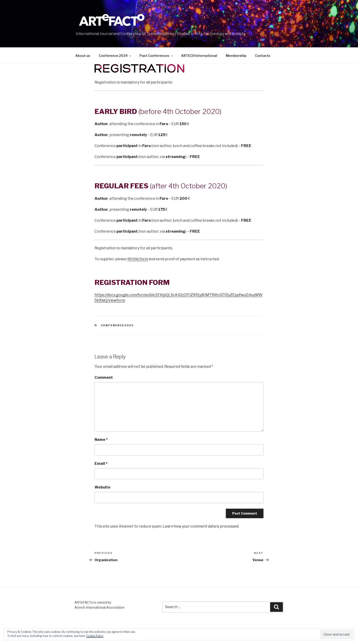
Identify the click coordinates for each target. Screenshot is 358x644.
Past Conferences (157, 56)
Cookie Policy (95, 636)
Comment (104, 377)
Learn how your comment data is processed (200, 526)
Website (102, 487)
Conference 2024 (115, 56)
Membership (236, 56)
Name (101, 440)
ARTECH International (199, 56)
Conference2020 (117, 325)
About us (83, 56)
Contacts (263, 56)
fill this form (138, 259)
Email (101, 464)
